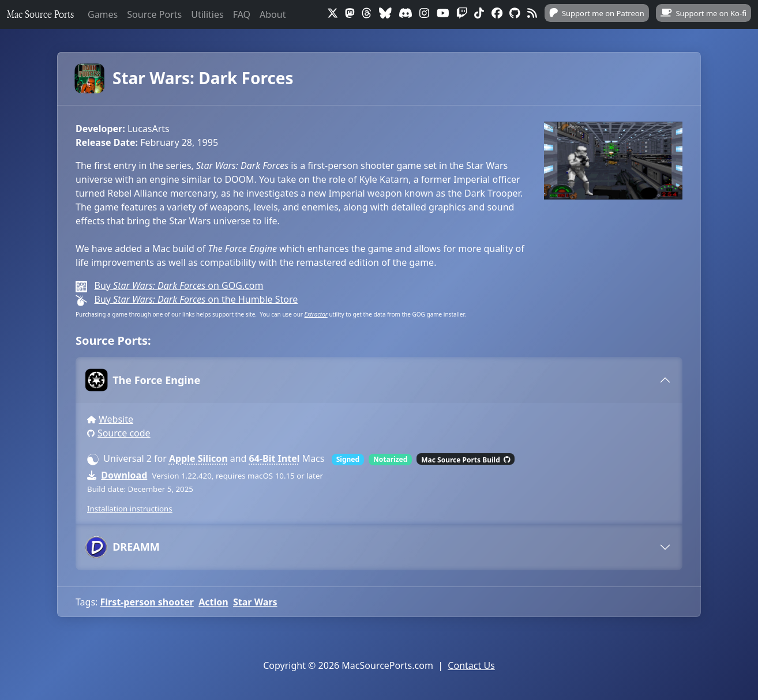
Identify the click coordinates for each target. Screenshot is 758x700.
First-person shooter (147, 602)
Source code (124, 433)
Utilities (207, 14)
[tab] (379, 380)
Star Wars (255, 602)
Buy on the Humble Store (196, 299)
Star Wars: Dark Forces (185, 78)
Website (116, 419)
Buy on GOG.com (179, 285)
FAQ (242, 14)
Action (213, 602)
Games (103, 14)
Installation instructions (130, 509)
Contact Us (471, 665)
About (273, 14)
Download (124, 475)
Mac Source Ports (40, 14)
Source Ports (154, 14)
